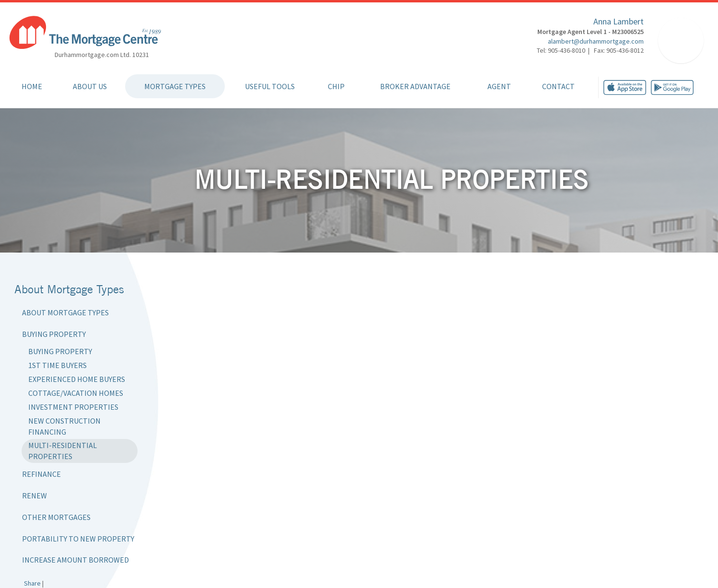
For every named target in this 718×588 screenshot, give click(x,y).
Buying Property (54, 334)
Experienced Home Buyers (77, 379)
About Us (90, 86)
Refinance (41, 474)
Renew (35, 496)
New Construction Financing (64, 426)
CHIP (336, 86)
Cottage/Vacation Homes (76, 393)
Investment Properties (73, 407)
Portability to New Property (78, 539)
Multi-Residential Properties (63, 451)
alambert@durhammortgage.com (596, 41)
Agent (499, 86)
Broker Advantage (415, 86)
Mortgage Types (175, 86)
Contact (558, 86)
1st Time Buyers (58, 365)
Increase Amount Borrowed (75, 560)
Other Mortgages (56, 517)
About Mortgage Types (65, 312)
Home (32, 86)
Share (32, 583)
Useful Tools (270, 86)
